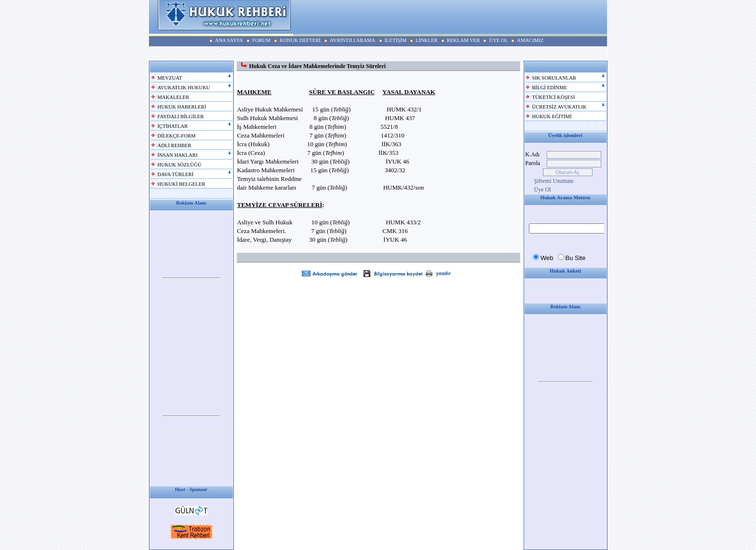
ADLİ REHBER (175, 145)
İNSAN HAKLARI (178, 155)
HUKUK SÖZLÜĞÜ (180, 165)
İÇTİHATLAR (173, 126)
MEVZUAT (170, 78)
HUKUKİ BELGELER (182, 184)
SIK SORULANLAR (554, 78)
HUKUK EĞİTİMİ (552, 117)
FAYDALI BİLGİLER (181, 117)
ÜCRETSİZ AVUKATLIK (560, 107)
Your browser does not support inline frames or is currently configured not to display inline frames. (191, 278)
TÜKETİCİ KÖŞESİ (554, 97)
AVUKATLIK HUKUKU (184, 88)
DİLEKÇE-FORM (177, 136)
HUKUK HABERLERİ (182, 107)
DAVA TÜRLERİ (176, 174)
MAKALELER (174, 97)
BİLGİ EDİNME (550, 88)
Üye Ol (543, 190)
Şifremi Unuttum (554, 181)
